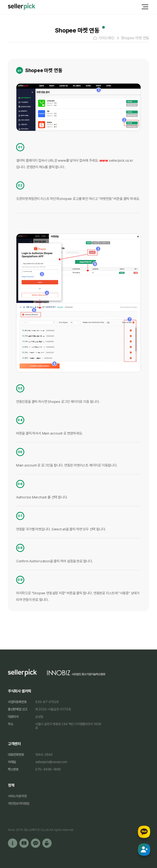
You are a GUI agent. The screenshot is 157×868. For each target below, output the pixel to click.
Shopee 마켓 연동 (135, 38)
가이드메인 (106, 38)
